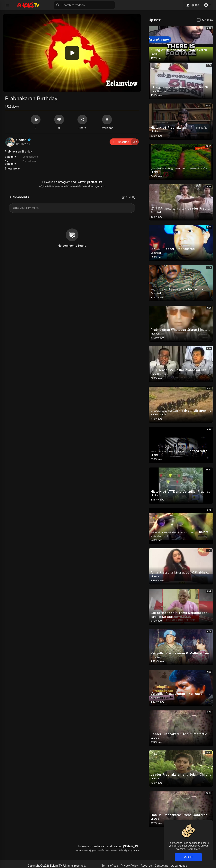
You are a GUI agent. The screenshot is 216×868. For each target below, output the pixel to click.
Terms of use (110, 866)
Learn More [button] (193, 849)
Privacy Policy (129, 866)
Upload (192, 5)
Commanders (30, 157)
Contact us (161, 866)
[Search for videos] (84, 5)
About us (146, 866)
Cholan (24, 140)
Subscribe (125, 142)
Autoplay (207, 20)
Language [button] (179, 866)
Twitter (81, 182)
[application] (72, 53)
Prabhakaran (30, 161)
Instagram (64, 182)
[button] (207, 5)
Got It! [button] (188, 857)
